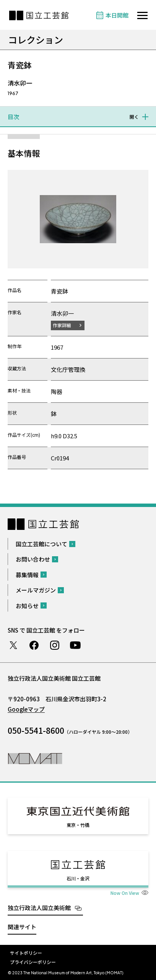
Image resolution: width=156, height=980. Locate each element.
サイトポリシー (26, 953)
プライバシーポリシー (33, 962)
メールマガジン (36, 590)
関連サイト (22, 927)
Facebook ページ (34, 645)
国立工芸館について (41, 544)
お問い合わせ (33, 559)
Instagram (55, 645)
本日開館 (117, 15)
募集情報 (27, 575)
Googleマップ (26, 709)
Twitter (13, 645)
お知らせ (27, 606)
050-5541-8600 (36, 730)
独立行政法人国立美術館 (39, 908)
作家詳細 (62, 325)
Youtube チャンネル (75, 645)
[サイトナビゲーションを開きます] (142, 15)
